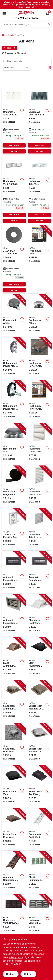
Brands (11, 35)
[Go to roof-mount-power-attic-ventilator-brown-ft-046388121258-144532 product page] (39, 401)
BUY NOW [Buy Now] (14, 151)
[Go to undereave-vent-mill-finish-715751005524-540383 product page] (39, 915)
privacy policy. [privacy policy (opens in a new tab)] (16, 957)
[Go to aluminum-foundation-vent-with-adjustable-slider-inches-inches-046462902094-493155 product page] (14, 259)
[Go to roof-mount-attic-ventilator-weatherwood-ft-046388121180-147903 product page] (14, 444)
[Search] (49, 24)
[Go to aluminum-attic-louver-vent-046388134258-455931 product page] (39, 530)
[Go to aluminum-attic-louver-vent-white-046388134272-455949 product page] (39, 487)
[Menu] (4, 14)
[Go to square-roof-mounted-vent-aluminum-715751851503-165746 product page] (39, 744)
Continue (11, 974)
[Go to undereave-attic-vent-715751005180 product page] (14, 120)
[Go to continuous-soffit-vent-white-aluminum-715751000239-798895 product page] (39, 829)
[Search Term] (27, 25)
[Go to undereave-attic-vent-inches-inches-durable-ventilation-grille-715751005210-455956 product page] (39, 190)
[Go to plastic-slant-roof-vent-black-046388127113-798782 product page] (39, 787)
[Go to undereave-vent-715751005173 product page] (39, 120)
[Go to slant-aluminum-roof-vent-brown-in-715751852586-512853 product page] (14, 658)
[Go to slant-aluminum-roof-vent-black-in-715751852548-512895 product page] (39, 658)
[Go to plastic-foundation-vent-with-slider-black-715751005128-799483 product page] (39, 872)
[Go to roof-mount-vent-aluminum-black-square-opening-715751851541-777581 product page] (14, 787)
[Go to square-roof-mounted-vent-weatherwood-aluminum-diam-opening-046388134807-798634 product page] (39, 701)
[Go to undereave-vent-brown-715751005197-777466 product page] (14, 915)
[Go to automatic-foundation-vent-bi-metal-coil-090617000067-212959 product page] (14, 615)
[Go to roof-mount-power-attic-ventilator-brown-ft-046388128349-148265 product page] (39, 358)
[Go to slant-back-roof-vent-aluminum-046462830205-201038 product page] (39, 615)
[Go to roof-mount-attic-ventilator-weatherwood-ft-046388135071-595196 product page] (39, 259)
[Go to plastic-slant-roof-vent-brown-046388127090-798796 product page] (14, 829)
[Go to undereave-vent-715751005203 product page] (14, 190)
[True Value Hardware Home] (26, 13)
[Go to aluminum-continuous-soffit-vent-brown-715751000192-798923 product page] (14, 872)
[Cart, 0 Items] (47, 14)
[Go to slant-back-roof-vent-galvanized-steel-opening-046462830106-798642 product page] (14, 744)
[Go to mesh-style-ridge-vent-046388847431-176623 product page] (14, 487)
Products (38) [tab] (9, 48)
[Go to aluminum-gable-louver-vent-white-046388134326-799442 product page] (39, 444)
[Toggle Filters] (49, 68)
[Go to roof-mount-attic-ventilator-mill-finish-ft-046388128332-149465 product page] (39, 315)
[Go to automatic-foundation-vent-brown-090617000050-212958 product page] (39, 572)
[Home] (3, 35)
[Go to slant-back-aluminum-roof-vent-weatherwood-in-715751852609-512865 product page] (14, 701)
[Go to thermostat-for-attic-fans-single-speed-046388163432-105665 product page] (14, 530)
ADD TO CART (14, 145)
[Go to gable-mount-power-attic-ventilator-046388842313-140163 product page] (14, 358)
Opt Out (28, 974)
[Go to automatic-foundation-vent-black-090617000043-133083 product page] (14, 572)
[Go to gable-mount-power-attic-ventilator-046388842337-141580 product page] (14, 401)
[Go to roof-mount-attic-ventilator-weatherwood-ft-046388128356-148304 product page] (14, 315)
